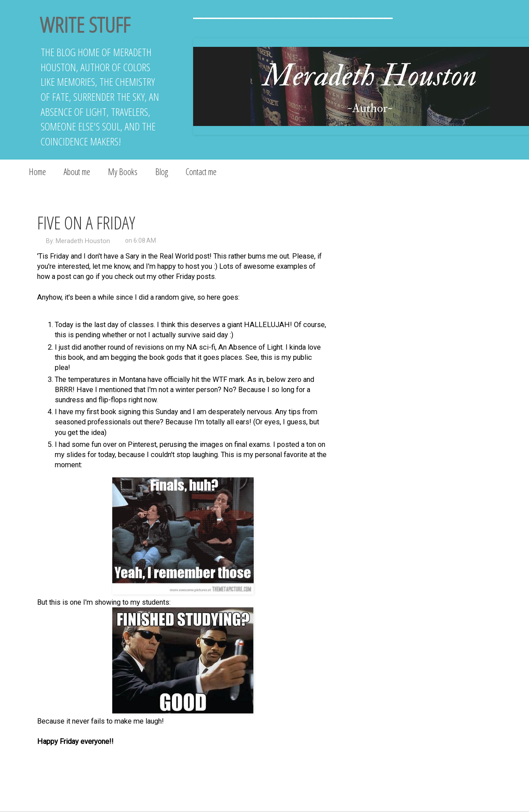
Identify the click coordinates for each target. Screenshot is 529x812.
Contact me (201, 172)
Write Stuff (85, 25)
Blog (162, 172)
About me (77, 172)
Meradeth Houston (83, 241)
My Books (123, 172)
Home (37, 172)
